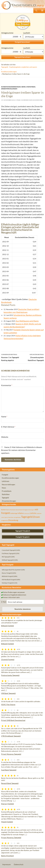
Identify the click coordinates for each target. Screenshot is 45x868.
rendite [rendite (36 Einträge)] (3, 517)
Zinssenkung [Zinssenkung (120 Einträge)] (13, 520)
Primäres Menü (42, 10)
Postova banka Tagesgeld (10, 675)
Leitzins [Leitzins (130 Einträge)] (33, 513)
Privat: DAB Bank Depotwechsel (13, 720)
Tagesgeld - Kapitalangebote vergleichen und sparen (19, 67)
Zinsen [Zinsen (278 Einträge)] (36, 517)
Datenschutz (19, 864)
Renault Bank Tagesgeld (10, 783)
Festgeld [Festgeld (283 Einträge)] (6, 513)
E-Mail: (4, 602)
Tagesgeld (5, 498)
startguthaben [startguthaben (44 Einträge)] (17, 517)
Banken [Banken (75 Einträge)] (4, 510)
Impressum (7, 864)
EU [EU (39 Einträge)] (34, 510)
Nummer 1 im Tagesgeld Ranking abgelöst (12, 357)
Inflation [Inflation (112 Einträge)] (21, 513)
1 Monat (33, 37)
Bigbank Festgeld (7, 626)
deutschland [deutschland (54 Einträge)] (19, 510)
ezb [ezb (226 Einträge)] (36, 509)
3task (18, 100)
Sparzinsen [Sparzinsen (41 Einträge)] (11, 517)
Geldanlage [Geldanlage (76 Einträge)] (14, 513)
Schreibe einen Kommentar (32, 100)
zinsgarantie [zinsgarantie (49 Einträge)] (4, 520)
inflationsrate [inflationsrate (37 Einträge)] (27, 513)
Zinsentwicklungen (9, 89)
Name (4, 416)
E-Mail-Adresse (8, 427)
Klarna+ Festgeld (7, 804)
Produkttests (7, 491)
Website (5, 437)
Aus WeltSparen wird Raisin (27, 321)
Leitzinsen (6, 481)
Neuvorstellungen (8, 484)
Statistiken (31, 87)
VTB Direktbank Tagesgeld (11, 736)
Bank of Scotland (7, 856)
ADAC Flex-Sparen (8, 704)
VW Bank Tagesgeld (8, 693)
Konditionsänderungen (9, 72)
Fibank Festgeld (7, 822)
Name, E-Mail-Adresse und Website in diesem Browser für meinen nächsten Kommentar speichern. (22, 450)
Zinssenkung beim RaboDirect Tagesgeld (33, 357)
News (24, 87)
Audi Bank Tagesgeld (9, 770)
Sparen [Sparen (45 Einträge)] (6, 517)
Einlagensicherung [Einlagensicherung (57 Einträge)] (28, 510)
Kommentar (7, 385)
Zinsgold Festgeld (8, 659)
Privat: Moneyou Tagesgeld (11, 754)
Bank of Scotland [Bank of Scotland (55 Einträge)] (11, 510)
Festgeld (5, 475)
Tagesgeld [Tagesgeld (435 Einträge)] (27, 517)
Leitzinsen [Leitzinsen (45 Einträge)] (39, 513)
